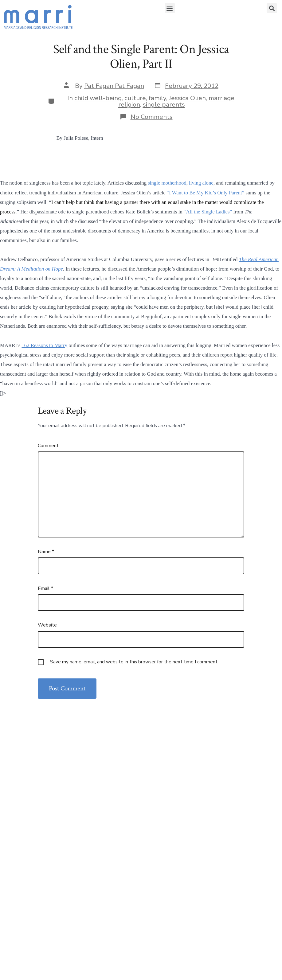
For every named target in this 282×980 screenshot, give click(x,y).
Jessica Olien (187, 98)
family (157, 98)
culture (135, 98)
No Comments (152, 117)
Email (45, 588)
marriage (221, 98)
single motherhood (167, 183)
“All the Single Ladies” (208, 212)
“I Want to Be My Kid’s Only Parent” (206, 193)
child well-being (98, 98)
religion (129, 104)
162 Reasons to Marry (44, 345)
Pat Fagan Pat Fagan (114, 86)
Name (46, 552)
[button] (170, 8)
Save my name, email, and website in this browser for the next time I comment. (134, 662)
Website (47, 625)
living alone (201, 183)
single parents (164, 104)
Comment (48, 446)
